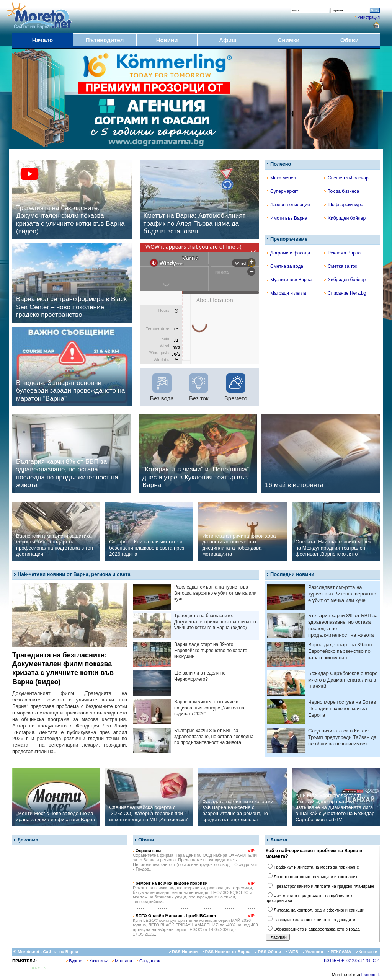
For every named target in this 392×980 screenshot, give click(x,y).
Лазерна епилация (288, 205)
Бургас (74, 961)
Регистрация (369, 17)
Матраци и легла (287, 293)
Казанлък (97, 961)
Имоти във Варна (287, 218)
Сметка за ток (341, 266)
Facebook (371, 975)
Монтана (122, 961)
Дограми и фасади (288, 253)
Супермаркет (283, 191)
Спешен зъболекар (346, 178)
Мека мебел (281, 178)
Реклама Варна (342, 253)
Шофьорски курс (344, 205)
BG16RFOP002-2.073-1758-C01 (352, 961)
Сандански (149, 961)
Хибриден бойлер (345, 218)
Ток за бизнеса (342, 191)
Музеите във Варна (289, 280)
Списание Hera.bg (345, 293)
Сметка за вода (285, 266)
